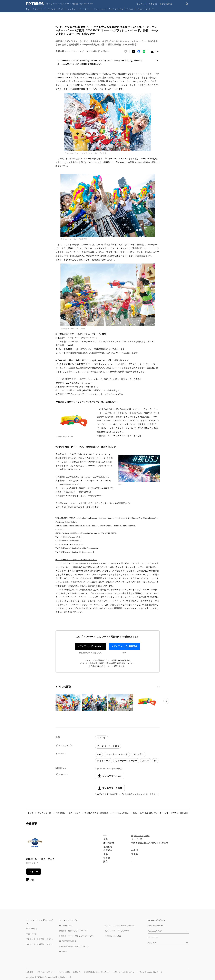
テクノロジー (38, 9)
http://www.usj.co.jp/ (140, 836)
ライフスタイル (116, 9)
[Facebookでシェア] (139, 51)
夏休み (146, 761)
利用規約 (77, 972)
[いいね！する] (125, 51)
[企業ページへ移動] (35, 844)
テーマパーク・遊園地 (108, 746)
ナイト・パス (104, 761)
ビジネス (130, 9)
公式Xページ (153, 937)
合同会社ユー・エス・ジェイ (68, 813)
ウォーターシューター (126, 761)
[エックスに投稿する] (134, 51)
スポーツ (150, 9)
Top (28, 9)
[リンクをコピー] (157, 51)
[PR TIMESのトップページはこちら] (60, 4)
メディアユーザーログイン (91, 646)
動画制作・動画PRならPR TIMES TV (73, 931)
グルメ (140, 9)
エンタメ (71, 9)
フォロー (33, 872)
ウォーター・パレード (117, 754)
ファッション (100, 9)
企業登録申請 (166, 4)
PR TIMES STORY (66, 925)
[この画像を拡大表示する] (68, 702)
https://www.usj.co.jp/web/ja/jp (109, 768)
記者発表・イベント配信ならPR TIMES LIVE (76, 936)
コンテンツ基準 (64, 972)
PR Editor (63, 952)
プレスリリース (44, 813)
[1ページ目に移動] (158, 687)
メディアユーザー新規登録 (124, 646)
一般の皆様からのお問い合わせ (150, 972)
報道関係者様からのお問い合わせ (97, 972)
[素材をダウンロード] (152, 51)
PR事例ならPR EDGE (113, 936)
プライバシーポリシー (46, 972)
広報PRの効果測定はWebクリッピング (74, 946)
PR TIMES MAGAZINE (68, 941)
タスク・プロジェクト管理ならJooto (119, 925)
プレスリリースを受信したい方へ (39, 939)
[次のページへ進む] (166, 701)
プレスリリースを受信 (147, 4)
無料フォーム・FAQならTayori (117, 931)
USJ (99, 754)
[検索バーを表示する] (187, 4)
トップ (31, 813)
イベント (101, 738)
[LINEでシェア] (144, 51)
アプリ (61, 9)
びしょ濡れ (138, 754)
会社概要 (30, 972)
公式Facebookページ (156, 925)
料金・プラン (32, 934)
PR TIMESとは (32, 929)
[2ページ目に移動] (159, 687)
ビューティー (85, 9)
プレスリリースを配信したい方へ (39, 944)
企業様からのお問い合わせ (124, 972)
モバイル (51, 9)
